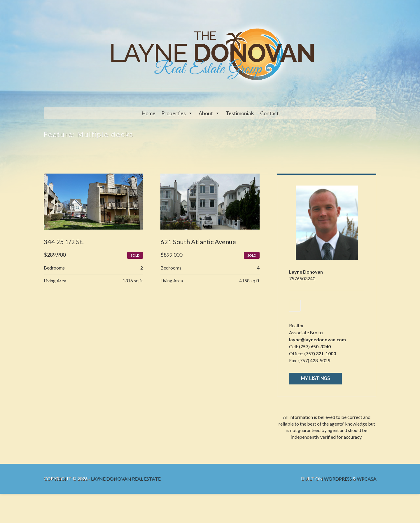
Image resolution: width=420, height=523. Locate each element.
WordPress (338, 479)
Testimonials (240, 113)
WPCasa (366, 479)
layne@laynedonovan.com (317, 339)
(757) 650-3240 (315, 346)
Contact (269, 113)
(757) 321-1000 (320, 353)
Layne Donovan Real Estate (126, 479)
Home (148, 113)
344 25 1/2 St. (64, 242)
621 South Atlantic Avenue (198, 242)
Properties (174, 113)
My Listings (315, 378)
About (206, 113)
